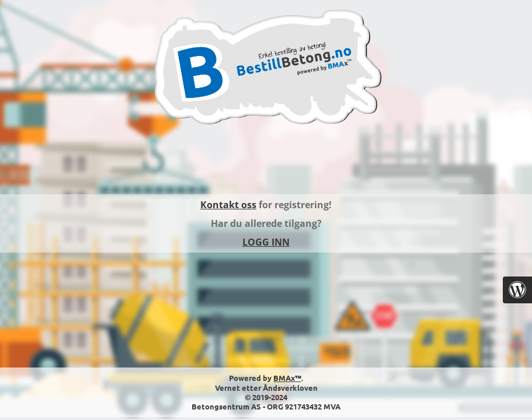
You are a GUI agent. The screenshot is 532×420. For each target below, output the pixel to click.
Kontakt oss (228, 205)
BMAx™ (287, 378)
